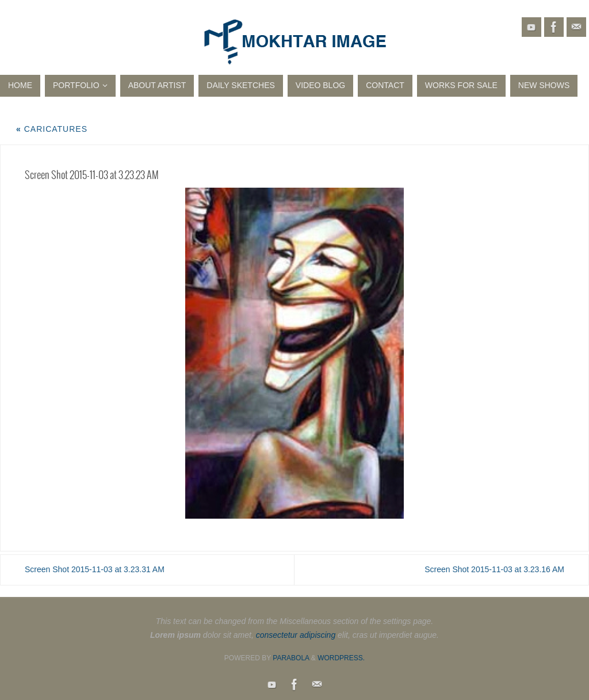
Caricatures (52, 129)
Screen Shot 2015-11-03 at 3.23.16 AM (494, 569)
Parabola (291, 658)
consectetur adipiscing (296, 635)
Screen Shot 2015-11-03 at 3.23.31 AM (95, 569)
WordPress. (341, 658)
